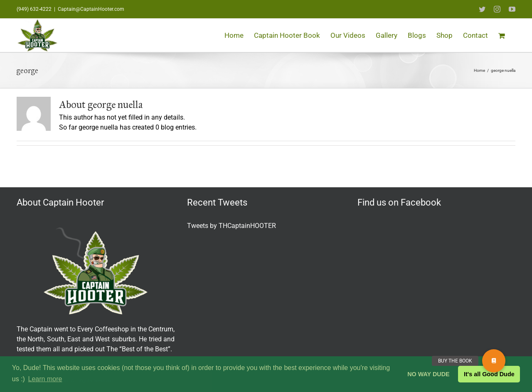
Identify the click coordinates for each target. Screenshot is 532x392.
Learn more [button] (45, 379)
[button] (494, 361)
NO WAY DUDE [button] (429, 374)
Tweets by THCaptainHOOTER (232, 226)
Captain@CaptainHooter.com (91, 9)
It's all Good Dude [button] (489, 374)
